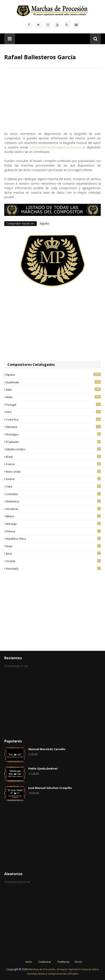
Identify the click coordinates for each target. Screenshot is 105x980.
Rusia (53, 546)
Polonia (53, 531)
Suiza (53, 553)
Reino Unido (53, 472)
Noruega (53, 524)
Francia (53, 464)
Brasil (53, 457)
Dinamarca (53, 501)
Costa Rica (53, 419)
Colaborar (45, 962)
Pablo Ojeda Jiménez (43, 768)
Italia (53, 390)
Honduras (53, 509)
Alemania (53, 427)
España (44, 224)
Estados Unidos (53, 449)
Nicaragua (53, 434)
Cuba (53, 486)
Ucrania (53, 561)
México (53, 516)
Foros (78, 962)
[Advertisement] (52, 324)
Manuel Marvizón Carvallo (47, 749)
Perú (53, 412)
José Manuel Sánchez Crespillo (50, 788)
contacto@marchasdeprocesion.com (56, 147)
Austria (53, 479)
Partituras (63, 962)
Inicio (29, 962)
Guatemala (53, 382)
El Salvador (53, 442)
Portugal (53, 405)
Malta (53, 397)
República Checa (53, 539)
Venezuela (53, 569)
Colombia (53, 494)
